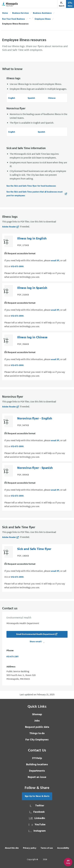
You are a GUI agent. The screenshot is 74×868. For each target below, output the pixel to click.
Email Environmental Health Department (35, 634)
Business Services (21, 13)
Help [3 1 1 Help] (37, 758)
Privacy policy (30, 848)
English (12, 98)
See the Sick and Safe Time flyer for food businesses (31, 186)
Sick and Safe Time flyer (34, 549)
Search (62, 4)
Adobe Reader (9, 227)
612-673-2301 (12, 657)
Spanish (31, 98)
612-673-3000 (17, 267)
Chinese (52, 98)
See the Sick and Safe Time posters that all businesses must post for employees (35, 194)
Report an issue (37, 777)
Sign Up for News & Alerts (37, 796)
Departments (37, 771)
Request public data (37, 727)
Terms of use (47, 848)
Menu (70, 4)
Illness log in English (32, 239)
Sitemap (37, 714)
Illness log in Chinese (32, 338)
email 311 (55, 261)
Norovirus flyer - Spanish (35, 468)
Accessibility (63, 848)
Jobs (37, 721)
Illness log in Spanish (32, 288)
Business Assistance (42, 13)
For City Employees (37, 740)
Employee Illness (43, 19)
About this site (12, 848)
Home (5, 13)
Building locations (37, 765)
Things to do (37, 733)
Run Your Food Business (13, 19)
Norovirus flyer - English (35, 419)
